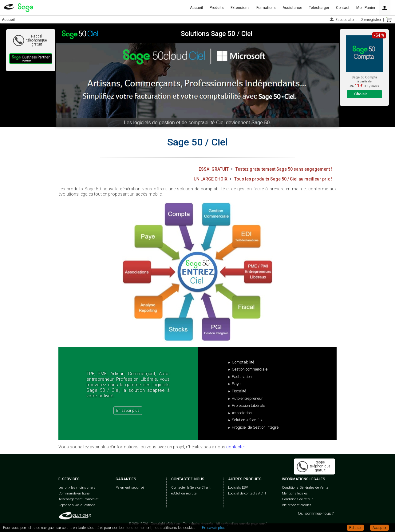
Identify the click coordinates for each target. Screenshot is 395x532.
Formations (266, 8)
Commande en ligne (74, 493)
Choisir (361, 94)
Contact (343, 8)
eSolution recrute (184, 493)
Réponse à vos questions (77, 505)
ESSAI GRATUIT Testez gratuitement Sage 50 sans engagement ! (265, 169)
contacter (235, 447)
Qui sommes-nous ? (316, 513)
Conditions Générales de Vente (305, 488)
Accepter (379, 528)
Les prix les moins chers (77, 488)
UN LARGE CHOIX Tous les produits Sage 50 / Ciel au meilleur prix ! (263, 179)
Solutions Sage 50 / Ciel (217, 34)
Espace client (346, 20)
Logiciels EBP (238, 488)
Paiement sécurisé (130, 488)
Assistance (292, 8)
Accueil (196, 8)
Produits (217, 8)
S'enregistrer (371, 20)
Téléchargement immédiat (79, 499)
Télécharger (319, 8)
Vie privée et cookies (297, 505)
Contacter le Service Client (191, 488)
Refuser (355, 528)
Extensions (240, 8)
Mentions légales (295, 493)
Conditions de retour (297, 499)
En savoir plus (128, 411)
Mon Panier (366, 8)
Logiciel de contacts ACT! (247, 493)
